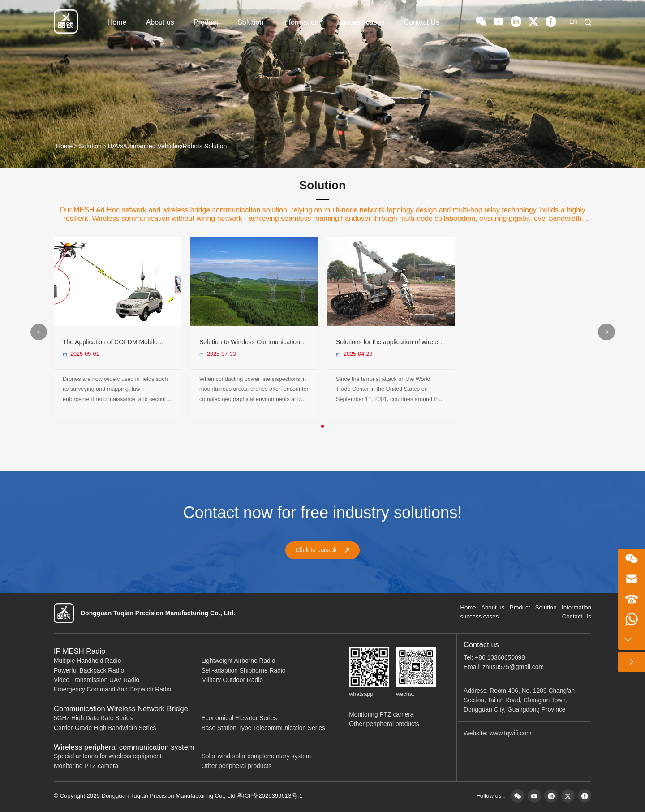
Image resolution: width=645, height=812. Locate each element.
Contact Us (422, 22)
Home (117, 22)
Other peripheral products (236, 766)
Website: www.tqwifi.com (498, 733)
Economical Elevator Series (239, 718)
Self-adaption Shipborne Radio (244, 671)
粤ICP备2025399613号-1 (270, 796)
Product (206, 22)
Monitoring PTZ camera (86, 766)
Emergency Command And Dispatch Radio (112, 689)
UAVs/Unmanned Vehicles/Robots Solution (168, 146)
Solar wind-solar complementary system (256, 756)
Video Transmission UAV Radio (97, 680)
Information (301, 22)
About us (160, 22)
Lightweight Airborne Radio (239, 661)
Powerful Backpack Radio (89, 671)
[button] (322, 426)
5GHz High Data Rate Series (93, 718)
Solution (250, 22)
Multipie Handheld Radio (87, 661)
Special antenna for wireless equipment (108, 756)
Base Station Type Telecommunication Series (263, 728)
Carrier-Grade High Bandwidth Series (105, 728)
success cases (361, 22)
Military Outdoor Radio (232, 680)
